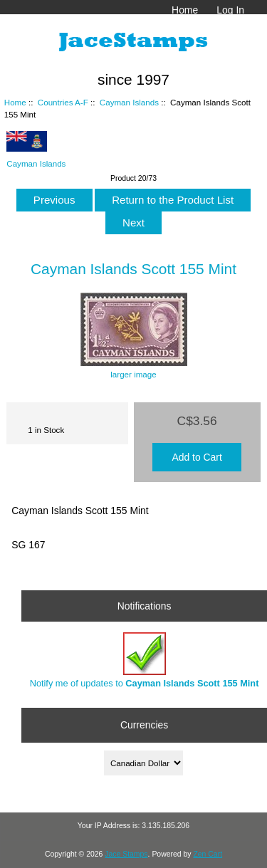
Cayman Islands (129, 102)
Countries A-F (63, 102)
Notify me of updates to (145, 660)
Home (185, 10)
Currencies (144, 725)
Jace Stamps (126, 854)
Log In (230, 10)
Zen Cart (208, 854)
